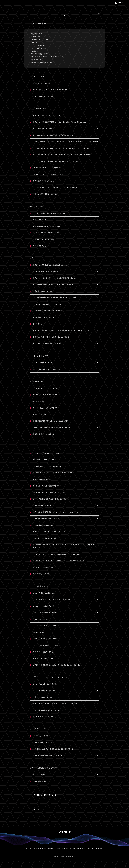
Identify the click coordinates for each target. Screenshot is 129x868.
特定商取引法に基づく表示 (78, 848)
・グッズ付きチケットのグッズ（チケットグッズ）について (48, 57)
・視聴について (35, 42)
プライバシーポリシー (62, 848)
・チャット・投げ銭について (39, 48)
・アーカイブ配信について (38, 45)
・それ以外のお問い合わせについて (41, 63)
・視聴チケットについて (37, 37)
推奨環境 (29, 848)
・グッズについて (35, 51)
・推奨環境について (36, 34)
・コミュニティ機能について (39, 54)
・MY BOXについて (37, 60)
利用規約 (51, 848)
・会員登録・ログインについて (40, 40)
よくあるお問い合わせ (40, 848)
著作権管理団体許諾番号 (96, 848)
